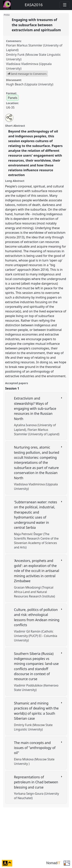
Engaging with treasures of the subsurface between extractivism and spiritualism (37, 25)
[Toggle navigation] (65, 5)
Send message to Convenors (27, 74)
